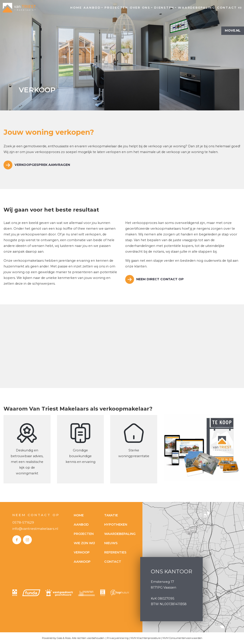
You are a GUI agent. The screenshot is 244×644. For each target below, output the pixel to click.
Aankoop (82, 562)
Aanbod (92, 8)
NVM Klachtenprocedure (146, 638)
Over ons (140, 8)
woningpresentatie (134, 456)
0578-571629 (23, 522)
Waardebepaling (197, 8)
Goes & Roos (64, 638)
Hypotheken (116, 525)
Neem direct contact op (160, 279)
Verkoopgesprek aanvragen (42, 165)
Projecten (116, 8)
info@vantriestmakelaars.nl (35, 529)
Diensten (164, 8)
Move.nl (233, 30)
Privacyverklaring (118, 638)
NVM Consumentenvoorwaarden (182, 638)
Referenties (115, 552)
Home (76, 8)
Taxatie (111, 515)
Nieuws (111, 543)
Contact (227, 8)
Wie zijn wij (84, 543)
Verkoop (82, 552)
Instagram (240, 8)
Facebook (239, 8)
